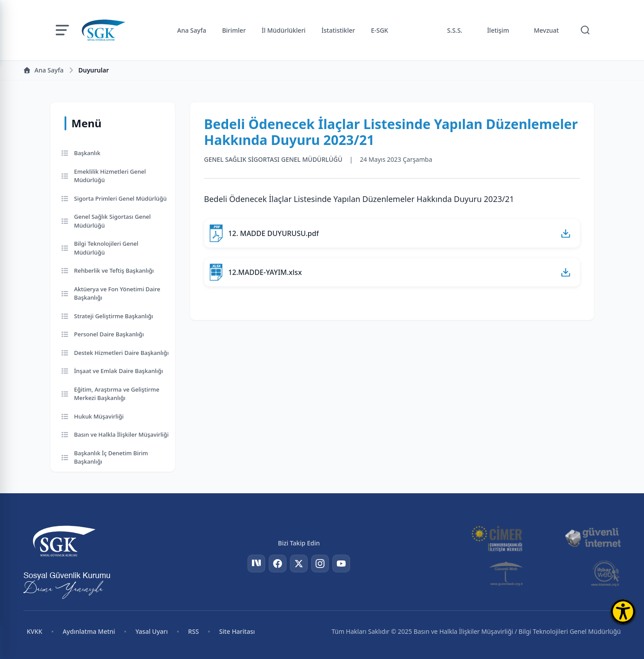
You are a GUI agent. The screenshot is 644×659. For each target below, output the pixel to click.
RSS (194, 631)
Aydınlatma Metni (89, 631)
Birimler (234, 30)
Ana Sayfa (192, 30)
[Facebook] (278, 564)
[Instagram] (320, 564)
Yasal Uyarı (151, 631)
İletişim (498, 30)
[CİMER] (497, 538)
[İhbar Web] (605, 573)
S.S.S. (455, 30)
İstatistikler (338, 30)
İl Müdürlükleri (284, 30)
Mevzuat (547, 30)
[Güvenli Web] (507, 573)
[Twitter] (299, 564)
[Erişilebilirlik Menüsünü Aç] (623, 611)
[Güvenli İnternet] (593, 538)
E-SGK (379, 30)
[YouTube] (341, 564)
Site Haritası (237, 631)
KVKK (35, 631)
